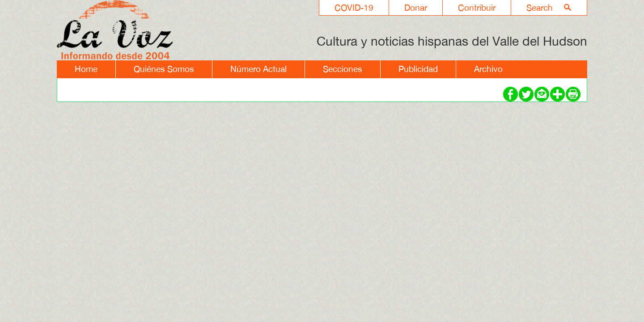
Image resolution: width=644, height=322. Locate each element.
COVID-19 (354, 8)
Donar (416, 8)
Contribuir (477, 8)
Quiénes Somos (164, 69)
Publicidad (418, 69)
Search (540, 8)
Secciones (343, 69)
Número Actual (258, 69)
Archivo (488, 69)
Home (86, 69)
